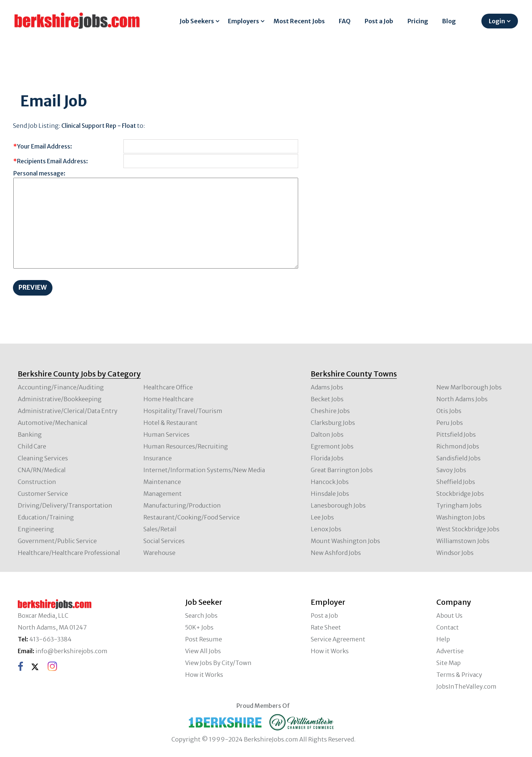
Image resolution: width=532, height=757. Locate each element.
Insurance (158, 458)
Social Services (164, 541)
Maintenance (162, 482)
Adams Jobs (327, 387)
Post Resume (204, 639)
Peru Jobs (450, 423)
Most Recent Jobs (299, 21)
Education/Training (46, 517)
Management (163, 494)
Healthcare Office (168, 387)
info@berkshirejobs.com (71, 651)
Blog (449, 21)
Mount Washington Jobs (345, 541)
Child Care (32, 446)
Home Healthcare (168, 399)
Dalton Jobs (327, 434)
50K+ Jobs (199, 627)
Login (497, 21)
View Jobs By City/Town (218, 663)
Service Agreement (338, 639)
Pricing (418, 21)
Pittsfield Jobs (456, 434)
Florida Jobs (327, 458)
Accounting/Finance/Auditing (61, 387)
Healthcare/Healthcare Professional (69, 553)
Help (443, 639)
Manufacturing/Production (182, 505)
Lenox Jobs (326, 529)
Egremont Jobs (332, 446)
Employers (243, 21)
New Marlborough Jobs (469, 387)
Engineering (36, 529)
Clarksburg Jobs (333, 423)
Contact (448, 627)
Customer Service (43, 494)
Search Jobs (201, 616)
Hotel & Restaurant (170, 423)
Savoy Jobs (451, 470)
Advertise (450, 651)
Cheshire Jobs (330, 411)
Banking (30, 434)
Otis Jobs (449, 411)
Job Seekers (197, 21)
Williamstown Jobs (463, 541)
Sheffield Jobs (456, 482)
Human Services (166, 434)
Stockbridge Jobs (460, 494)
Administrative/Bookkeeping (60, 399)
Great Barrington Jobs (342, 470)
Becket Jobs (327, 399)
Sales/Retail (160, 529)
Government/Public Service (57, 541)
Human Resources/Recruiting (186, 446)
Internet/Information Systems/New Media (204, 470)
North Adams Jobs (462, 399)
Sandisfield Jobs (458, 458)
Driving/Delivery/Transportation (65, 505)
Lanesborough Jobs (338, 505)
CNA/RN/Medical (42, 470)
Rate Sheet (326, 627)
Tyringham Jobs (459, 505)
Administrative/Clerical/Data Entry (68, 411)
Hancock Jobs (330, 482)
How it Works (204, 675)
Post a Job (379, 21)
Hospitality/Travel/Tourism (183, 411)
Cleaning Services (43, 458)
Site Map (449, 663)
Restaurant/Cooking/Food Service (192, 517)
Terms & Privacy (459, 675)
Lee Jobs (322, 517)
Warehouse (159, 553)
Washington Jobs (461, 517)
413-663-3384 (50, 639)
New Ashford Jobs (336, 553)
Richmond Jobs (458, 446)
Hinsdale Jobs (330, 494)
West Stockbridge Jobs (468, 529)
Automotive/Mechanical (53, 423)
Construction (37, 482)
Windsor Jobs (455, 553)
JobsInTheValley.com (466, 686)
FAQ (345, 21)
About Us (449, 616)
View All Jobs (203, 651)
